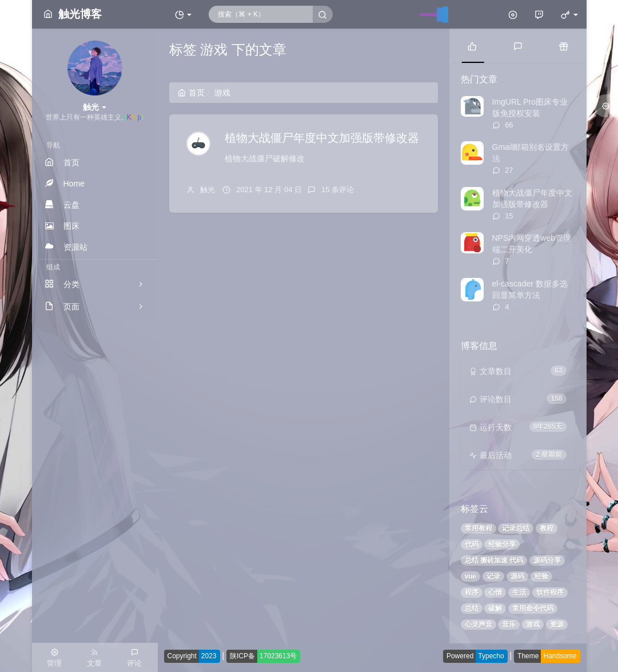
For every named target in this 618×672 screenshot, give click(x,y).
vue (471, 576)
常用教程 (479, 528)
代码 (472, 544)
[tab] (472, 46)
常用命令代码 (533, 609)
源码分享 (547, 560)
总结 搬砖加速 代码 (494, 560)
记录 (493, 576)
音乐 (509, 625)
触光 (208, 190)
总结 (472, 609)
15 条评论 (338, 190)
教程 (547, 528)
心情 (495, 593)
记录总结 (516, 528)
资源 (557, 625)
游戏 (533, 625)
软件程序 (550, 593)
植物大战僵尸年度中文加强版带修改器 (322, 138)
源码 (517, 576)
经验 (541, 576)
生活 (519, 593)
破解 (495, 609)
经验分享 (502, 544)
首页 (191, 93)
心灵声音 (479, 625)
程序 (472, 593)
